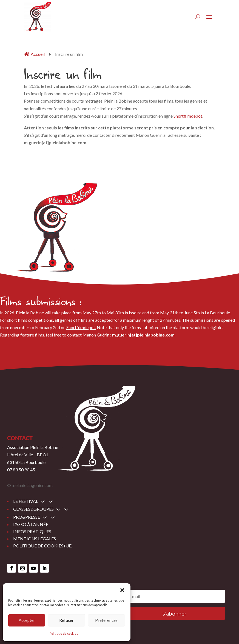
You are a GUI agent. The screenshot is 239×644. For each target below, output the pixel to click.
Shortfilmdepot (188, 116)
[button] (122, 590)
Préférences (106, 620)
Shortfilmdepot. (81, 327)
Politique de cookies (64, 633)
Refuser (66, 620)
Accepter (27, 620)
